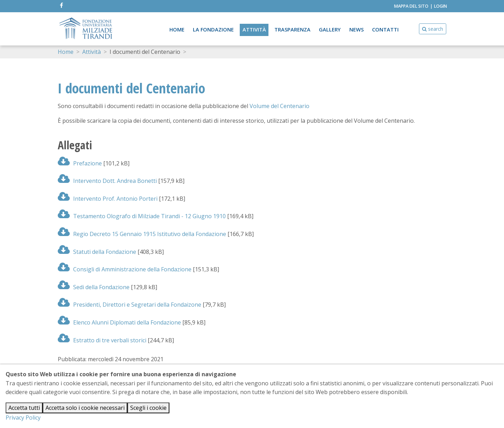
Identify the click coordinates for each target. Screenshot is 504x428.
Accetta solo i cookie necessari (85, 408)
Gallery (330, 29)
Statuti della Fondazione (97, 252)
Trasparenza (292, 29)
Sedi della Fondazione (94, 287)
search (433, 29)
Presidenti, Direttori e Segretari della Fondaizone (129, 305)
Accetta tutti (24, 408)
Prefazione (80, 163)
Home (176, 29)
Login (440, 6)
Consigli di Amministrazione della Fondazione (125, 269)
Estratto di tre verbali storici (102, 340)
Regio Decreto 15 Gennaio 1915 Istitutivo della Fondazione (142, 234)
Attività (254, 29)
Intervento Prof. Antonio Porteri (108, 199)
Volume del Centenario (279, 106)
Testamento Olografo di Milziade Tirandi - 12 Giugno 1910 (142, 216)
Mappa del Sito (411, 6)
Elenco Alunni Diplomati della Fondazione (119, 322)
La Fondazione (213, 29)
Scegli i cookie (148, 408)
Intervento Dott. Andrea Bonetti (107, 181)
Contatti (385, 29)
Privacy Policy (23, 418)
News (356, 29)
